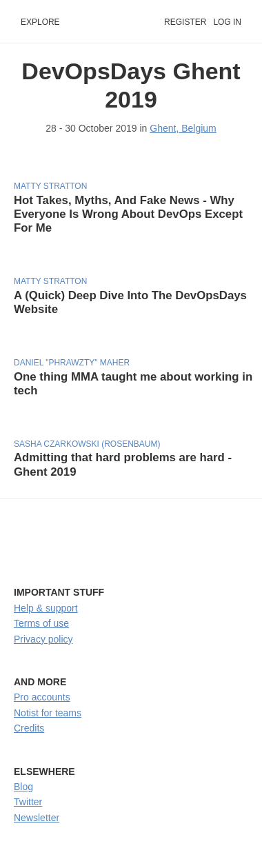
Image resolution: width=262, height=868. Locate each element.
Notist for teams (48, 713)
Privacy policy (43, 639)
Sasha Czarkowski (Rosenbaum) (87, 444)
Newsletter (37, 818)
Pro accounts (42, 697)
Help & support (46, 608)
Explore (40, 22)
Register (185, 22)
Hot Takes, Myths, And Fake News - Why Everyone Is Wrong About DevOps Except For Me (128, 214)
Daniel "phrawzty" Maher (72, 363)
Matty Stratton (50, 186)
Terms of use (41, 623)
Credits (29, 728)
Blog (23, 787)
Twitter (28, 802)
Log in (227, 22)
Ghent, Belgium (183, 128)
